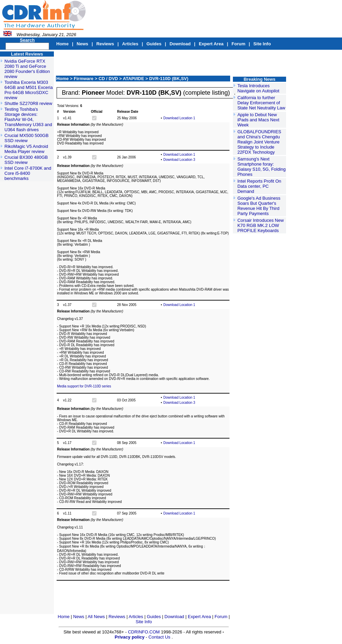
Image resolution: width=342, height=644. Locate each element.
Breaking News (259, 79)
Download (180, 44)
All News (97, 617)
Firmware (84, 79)
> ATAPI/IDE (132, 79)
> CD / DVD (107, 79)
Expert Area (211, 44)
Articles (130, 44)
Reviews (105, 44)
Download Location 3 (179, 160)
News (83, 44)
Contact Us (159, 637)
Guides (154, 44)
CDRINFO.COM (144, 632)
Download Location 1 (179, 118)
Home (62, 44)
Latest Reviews (27, 54)
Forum (238, 44)
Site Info (262, 44)
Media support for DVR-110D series (84, 386)
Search (27, 40)
